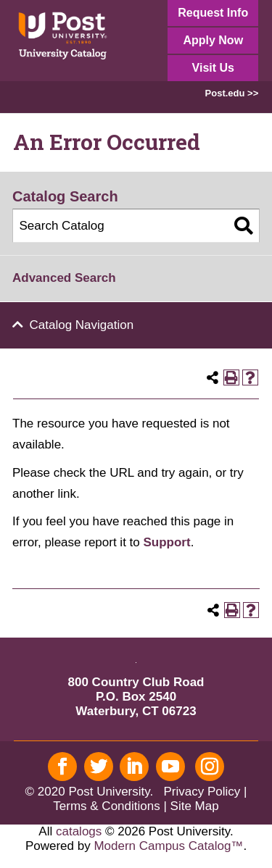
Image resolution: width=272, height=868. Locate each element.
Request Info (213, 13)
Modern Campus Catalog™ (168, 846)
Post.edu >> (232, 93)
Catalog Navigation (82, 325)
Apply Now (213, 40)
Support (166, 542)
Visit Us (213, 68)
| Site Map (191, 806)
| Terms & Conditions (150, 799)
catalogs (79, 831)
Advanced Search (64, 278)
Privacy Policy (202, 792)
